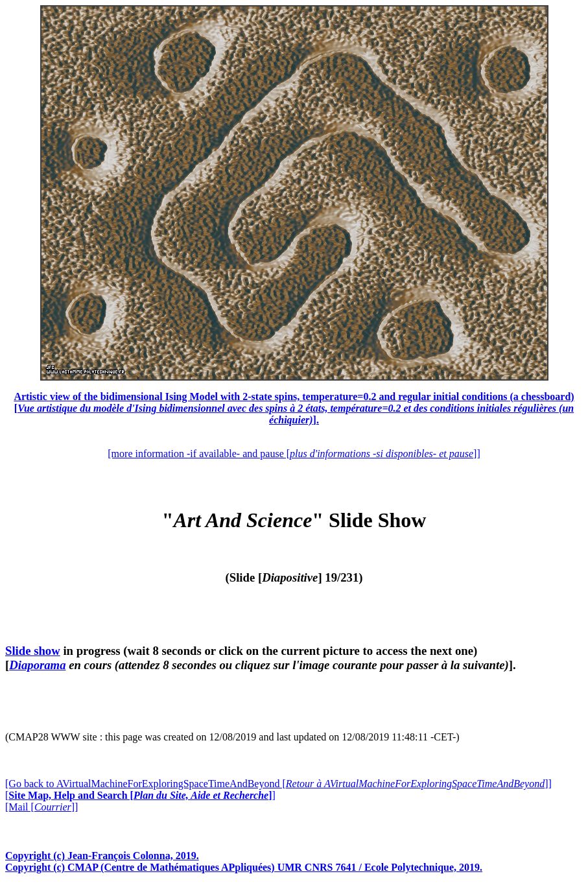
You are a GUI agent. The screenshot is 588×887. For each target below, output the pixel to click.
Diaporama (37, 665)
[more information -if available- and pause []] (294, 454)
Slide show (33, 651)
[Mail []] (41, 807)
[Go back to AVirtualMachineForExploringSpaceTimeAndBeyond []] (278, 784)
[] (140, 795)
